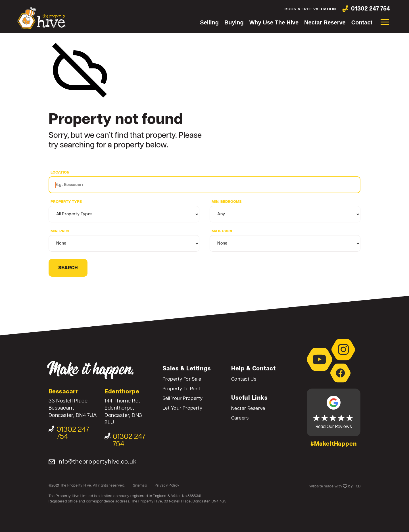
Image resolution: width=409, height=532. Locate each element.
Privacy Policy (167, 486)
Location (60, 173)
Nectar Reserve (325, 22)
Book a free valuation (310, 9)
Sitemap (140, 486)
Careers (240, 418)
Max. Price (222, 231)
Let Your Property (182, 408)
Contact (362, 22)
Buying (234, 22)
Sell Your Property (183, 399)
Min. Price (60, 231)
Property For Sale (182, 379)
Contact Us (244, 379)
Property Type (66, 202)
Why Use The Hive (274, 22)
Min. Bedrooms (227, 202)
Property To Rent (181, 389)
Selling (209, 22)
